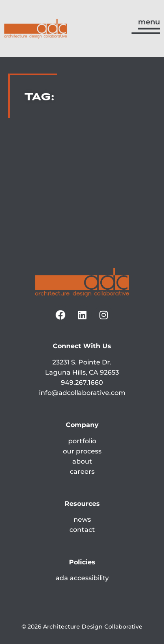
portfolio (82, 441)
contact (82, 530)
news (82, 519)
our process (82, 451)
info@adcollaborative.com (82, 393)
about (82, 461)
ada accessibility (82, 578)
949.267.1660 (82, 383)
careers (82, 472)
